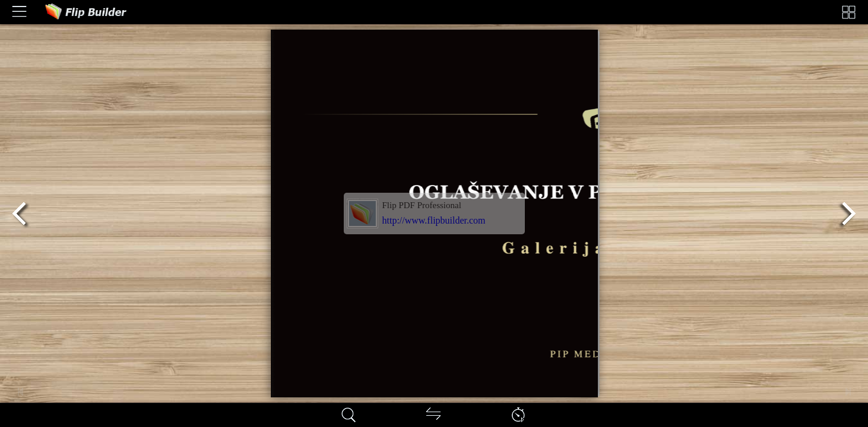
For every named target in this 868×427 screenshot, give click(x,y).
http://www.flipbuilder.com (434, 220)
